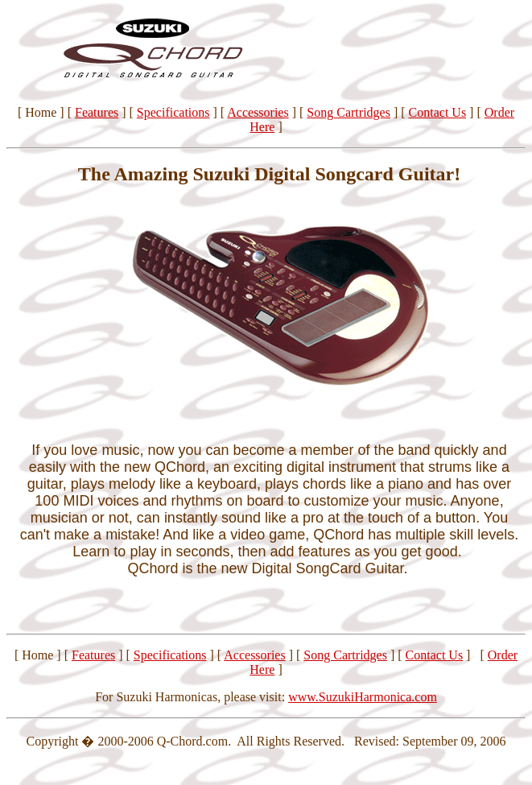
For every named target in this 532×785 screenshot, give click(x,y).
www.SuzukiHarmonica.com (363, 697)
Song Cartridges (348, 112)
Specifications (173, 112)
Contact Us (438, 112)
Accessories (258, 112)
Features (97, 112)
